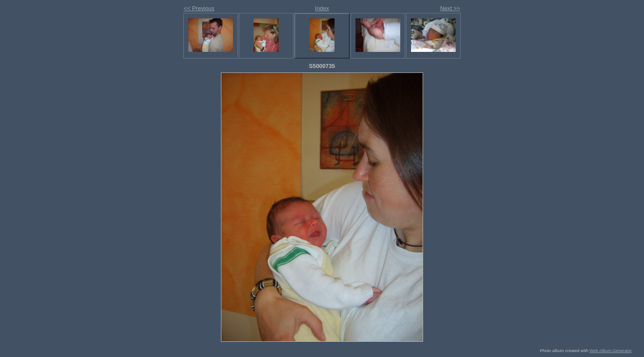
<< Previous (199, 8)
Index (322, 8)
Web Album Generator (611, 351)
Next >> (450, 8)
